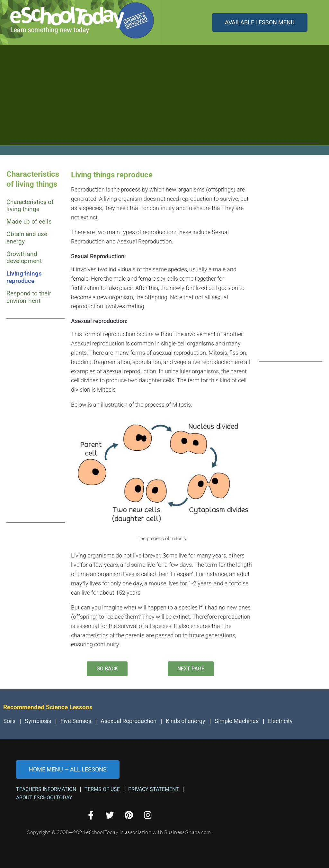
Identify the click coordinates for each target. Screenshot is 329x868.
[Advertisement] (164, 98)
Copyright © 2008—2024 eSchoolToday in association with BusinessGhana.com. (119, 832)
